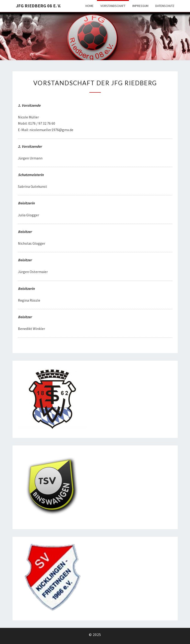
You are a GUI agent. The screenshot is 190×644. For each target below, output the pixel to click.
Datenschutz (165, 6)
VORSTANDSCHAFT (113, 6)
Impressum (140, 6)
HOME (89, 6)
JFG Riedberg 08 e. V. (38, 6)
